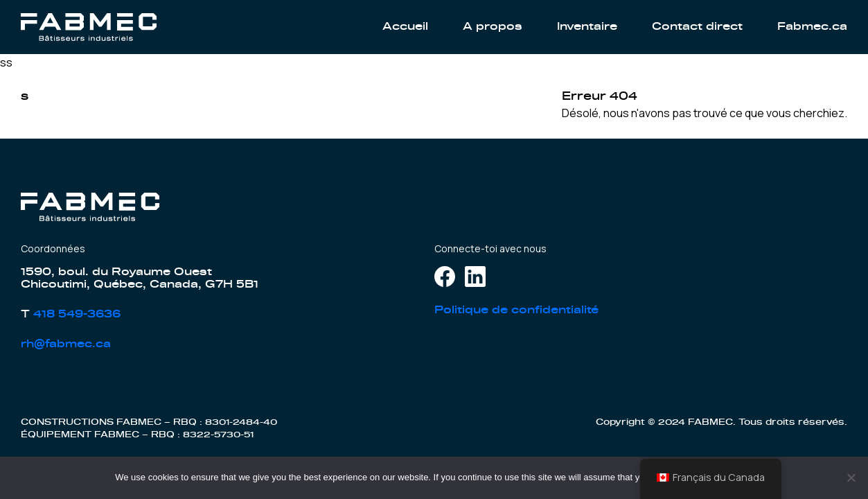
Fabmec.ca (812, 27)
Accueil (405, 27)
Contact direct (697, 27)
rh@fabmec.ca (66, 344)
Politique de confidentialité (516, 310)
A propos (493, 27)
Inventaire (587, 27)
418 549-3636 (77, 314)
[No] (851, 478)
